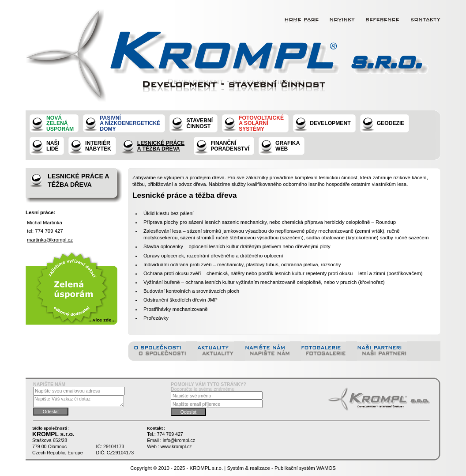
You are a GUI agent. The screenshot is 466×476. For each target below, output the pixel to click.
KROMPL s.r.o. (207, 468)
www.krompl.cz (176, 446)
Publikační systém (295, 468)
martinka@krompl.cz (50, 240)
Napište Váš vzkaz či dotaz (79, 401)
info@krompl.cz (179, 440)
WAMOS (326, 468)
